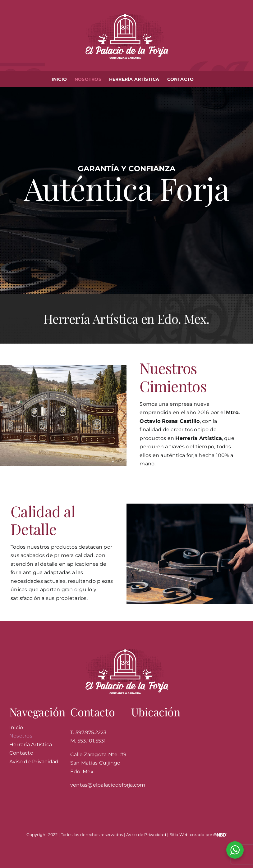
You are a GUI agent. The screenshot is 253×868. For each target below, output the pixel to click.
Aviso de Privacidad (146, 835)
